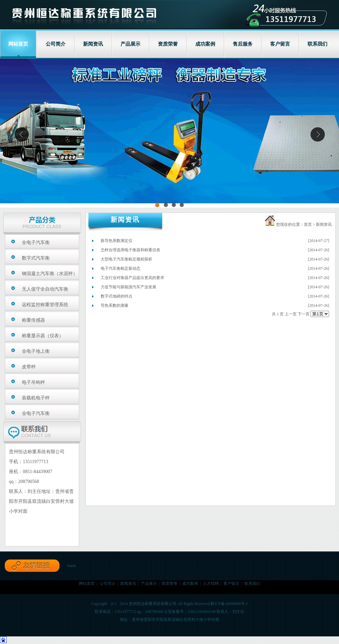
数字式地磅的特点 (117, 296)
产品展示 (130, 44)
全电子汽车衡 (36, 242)
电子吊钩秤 (33, 382)
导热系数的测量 (115, 305)
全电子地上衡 (36, 351)
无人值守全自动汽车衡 (45, 289)
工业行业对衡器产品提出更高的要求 (132, 278)
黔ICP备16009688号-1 (229, 604)
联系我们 (317, 44)
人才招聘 (211, 584)
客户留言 (280, 44)
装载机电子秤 (36, 398)
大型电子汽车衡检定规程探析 (126, 259)
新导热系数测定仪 (117, 241)
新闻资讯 (93, 44)
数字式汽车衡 (36, 258)
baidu (72, 566)
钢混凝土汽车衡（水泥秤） (50, 274)
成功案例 (205, 44)
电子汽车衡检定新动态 (121, 268)
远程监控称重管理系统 (45, 305)
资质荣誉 (168, 44)
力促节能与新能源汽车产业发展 (128, 287)
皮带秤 (29, 367)
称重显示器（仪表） (43, 336)
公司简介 (56, 44)
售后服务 (243, 44)
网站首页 (87, 584)
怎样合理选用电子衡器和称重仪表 (130, 250)
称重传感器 (33, 320)
